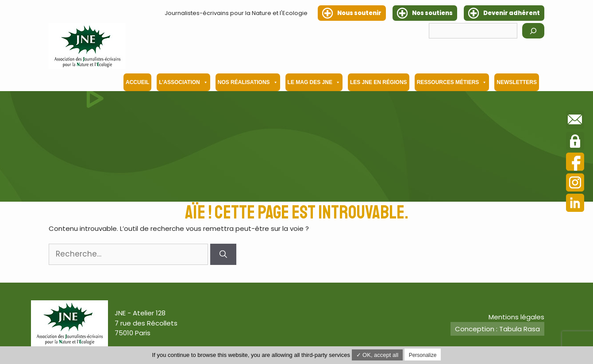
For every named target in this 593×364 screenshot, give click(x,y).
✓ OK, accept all (377, 355)
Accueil (137, 82)
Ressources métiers (452, 82)
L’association (183, 82)
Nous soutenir (359, 13)
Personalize (423, 355)
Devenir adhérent (512, 13)
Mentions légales (516, 317)
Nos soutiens (432, 13)
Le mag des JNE (314, 82)
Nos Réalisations (248, 82)
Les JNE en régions (379, 82)
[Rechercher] (533, 31)
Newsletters (517, 82)
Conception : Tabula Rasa (497, 329)
